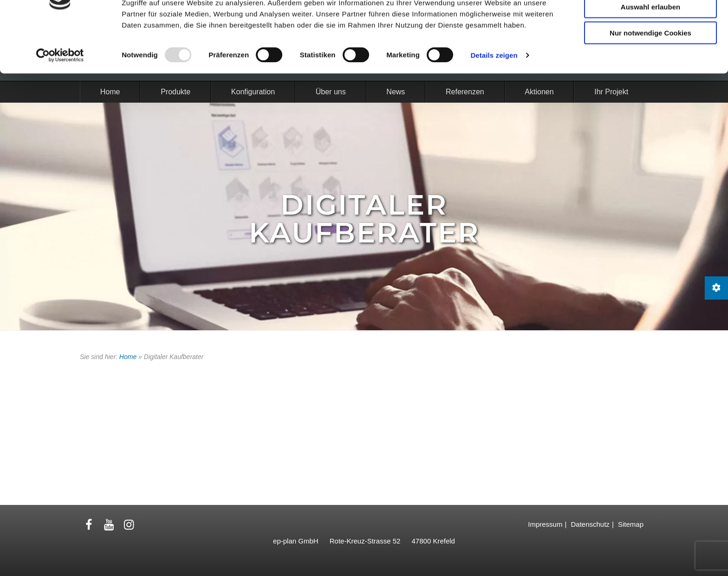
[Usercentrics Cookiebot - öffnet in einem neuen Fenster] (60, 98)
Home (128, 357)
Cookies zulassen (650, 23)
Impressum (545, 524)
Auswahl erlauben (650, 49)
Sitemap (631, 524)
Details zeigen (494, 97)
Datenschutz (590, 524)
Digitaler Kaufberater (364, 219)
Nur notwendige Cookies (650, 75)
